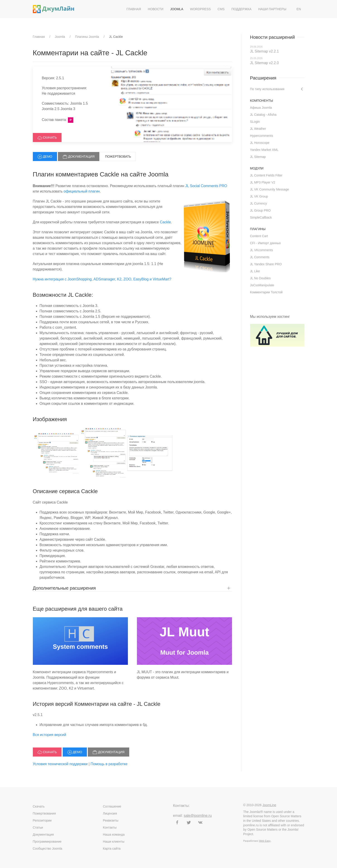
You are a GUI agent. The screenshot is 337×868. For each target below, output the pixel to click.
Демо (45, 157)
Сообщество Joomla (48, 849)
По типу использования (267, 89)
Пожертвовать (118, 157)
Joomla (177, 9)
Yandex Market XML (264, 150)
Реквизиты (111, 820)
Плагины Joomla (87, 37)
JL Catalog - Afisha (263, 115)
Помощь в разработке (109, 764)
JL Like (255, 271)
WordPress (201, 9)
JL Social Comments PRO (206, 186)
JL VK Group (259, 196)
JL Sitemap (258, 157)
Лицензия (110, 813)
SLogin (255, 122)
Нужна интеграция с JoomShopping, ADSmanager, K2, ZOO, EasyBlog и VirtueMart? (102, 279)
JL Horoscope (260, 143)
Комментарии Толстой (266, 292)
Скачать (47, 138)
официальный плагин (82, 191)
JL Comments (260, 257)
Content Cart (259, 236)
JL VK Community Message (270, 189)
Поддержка (241, 9)
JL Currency (259, 203)
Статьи (38, 827)
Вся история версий (50, 735)
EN (299, 9)
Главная (134, 9)
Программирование (47, 841)
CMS (221, 9)
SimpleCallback (261, 217)
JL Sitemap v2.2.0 (264, 63)
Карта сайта (112, 849)
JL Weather (258, 129)
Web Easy (265, 841)
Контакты (110, 827)
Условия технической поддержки (60, 764)
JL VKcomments (262, 250)
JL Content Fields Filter (266, 175)
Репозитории (42, 820)
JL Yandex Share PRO (266, 264)
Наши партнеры (272, 9)
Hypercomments (262, 136)
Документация (79, 157)
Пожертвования (44, 813)
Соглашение (112, 806)
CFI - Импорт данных (265, 243)
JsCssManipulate (262, 285)
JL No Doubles (260, 278)
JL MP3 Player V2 (263, 182)
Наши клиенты (114, 841)
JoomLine (269, 805)
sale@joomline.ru (198, 816)
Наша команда (114, 834)
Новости (156, 9)
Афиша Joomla (261, 108)
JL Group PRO (260, 210)
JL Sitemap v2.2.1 (264, 51)
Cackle (165, 222)
